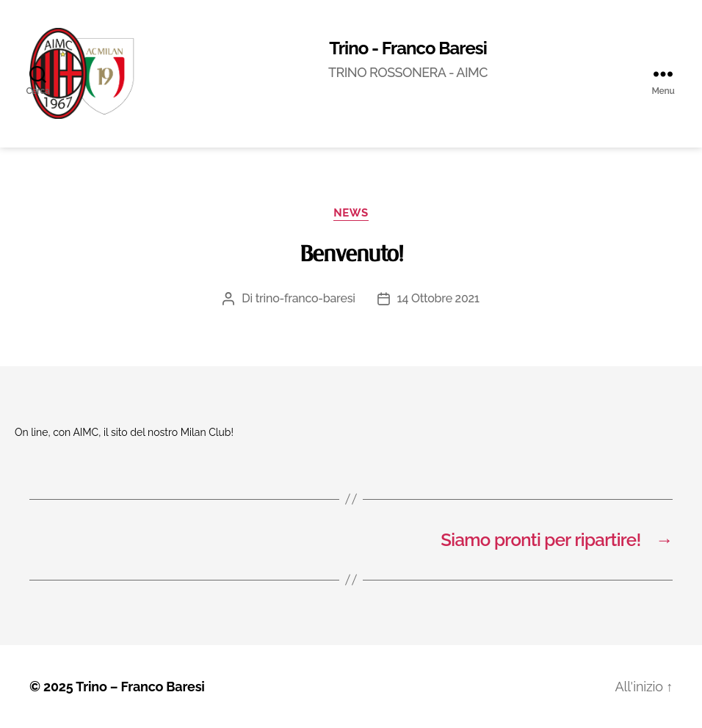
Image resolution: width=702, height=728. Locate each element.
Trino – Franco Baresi (140, 687)
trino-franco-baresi (305, 298)
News (351, 213)
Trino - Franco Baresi (408, 48)
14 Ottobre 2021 (438, 298)
